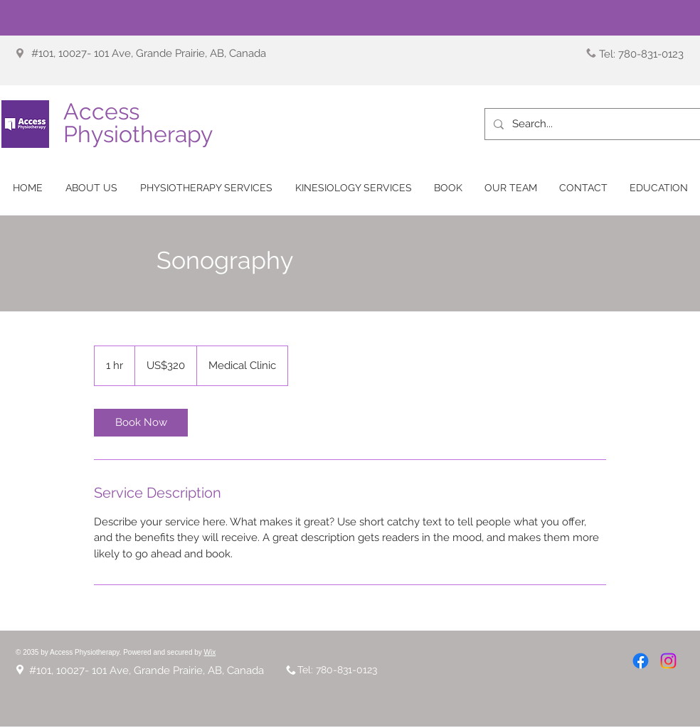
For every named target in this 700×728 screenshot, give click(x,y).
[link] (141, 423)
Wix (210, 652)
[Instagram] (668, 661)
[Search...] (592, 124)
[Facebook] (641, 661)
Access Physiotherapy (138, 123)
